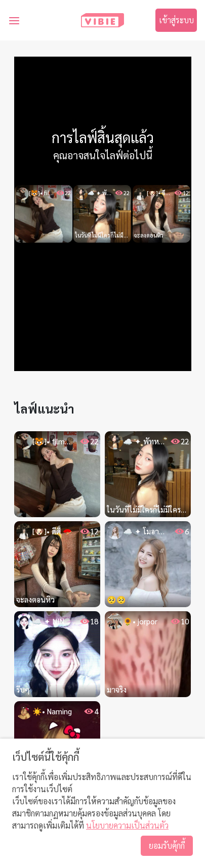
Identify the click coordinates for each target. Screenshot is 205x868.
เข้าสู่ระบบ (176, 20)
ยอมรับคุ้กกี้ (167, 846)
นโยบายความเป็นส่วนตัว (127, 825)
